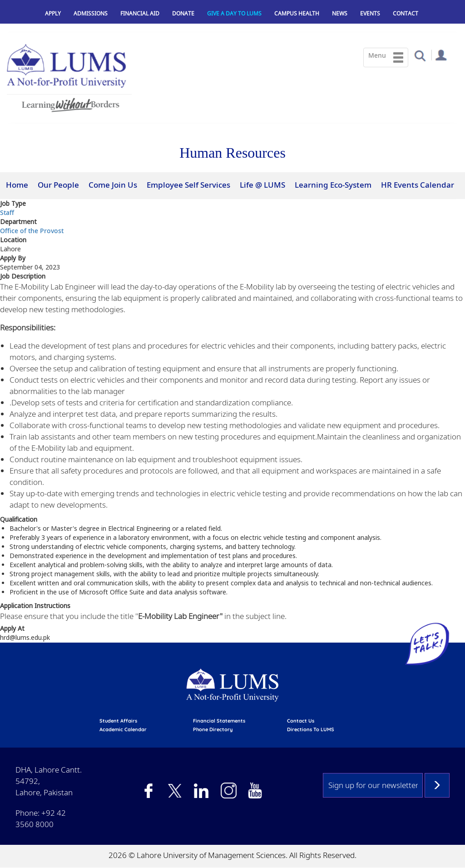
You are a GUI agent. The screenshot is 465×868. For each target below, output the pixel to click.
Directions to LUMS (311, 729)
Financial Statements (219, 721)
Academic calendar (123, 729)
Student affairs (118, 721)
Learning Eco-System (333, 185)
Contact (406, 13)
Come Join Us (113, 185)
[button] (420, 55)
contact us (301, 721)
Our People (58, 185)
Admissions (91, 13)
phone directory (213, 729)
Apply (53, 13)
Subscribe (437, 785)
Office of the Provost (32, 231)
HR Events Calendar (418, 185)
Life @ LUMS (262, 185)
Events (370, 13)
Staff (7, 212)
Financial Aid (140, 13)
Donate (183, 13)
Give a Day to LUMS (234, 13)
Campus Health (297, 13)
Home (17, 185)
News (340, 13)
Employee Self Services (188, 185)
